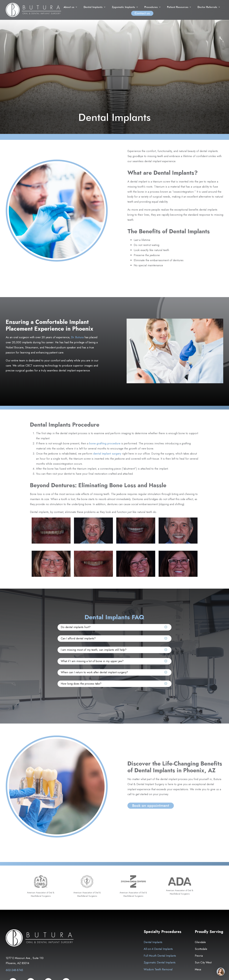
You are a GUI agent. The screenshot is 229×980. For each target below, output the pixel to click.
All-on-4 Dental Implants (158, 949)
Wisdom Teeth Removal (158, 970)
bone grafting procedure (105, 443)
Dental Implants (153, 942)
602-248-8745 (14, 970)
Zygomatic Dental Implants (160, 963)
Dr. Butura (77, 337)
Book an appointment (151, 805)
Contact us (142, 13)
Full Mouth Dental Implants (160, 956)
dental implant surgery (107, 454)
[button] (71, 7)
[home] (34, 10)
